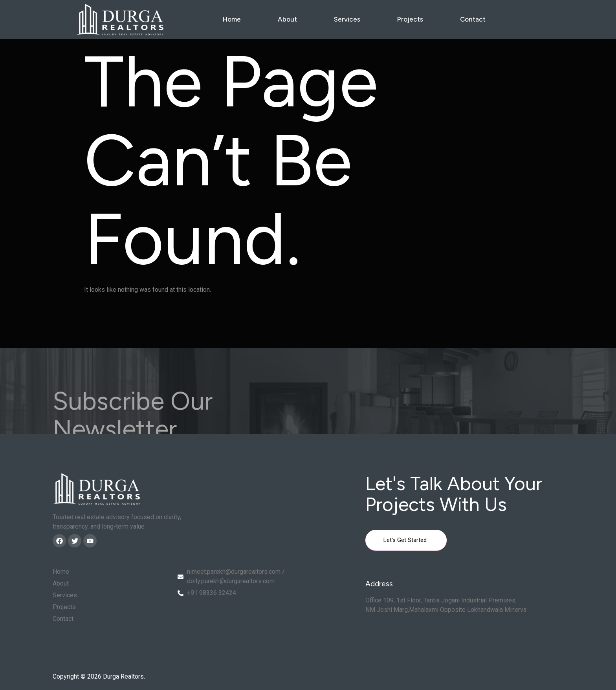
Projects (410, 19)
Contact (473, 19)
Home (232, 19)
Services (347, 19)
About (287, 19)
